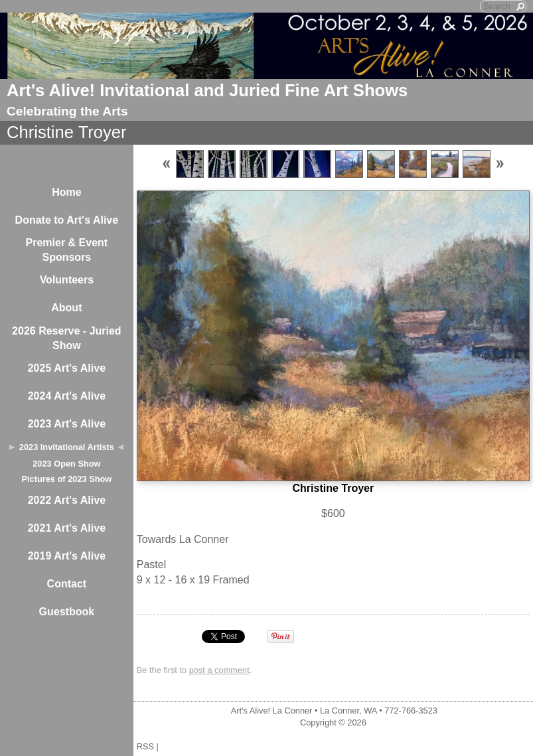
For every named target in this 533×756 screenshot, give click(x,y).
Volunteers (67, 280)
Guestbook (67, 612)
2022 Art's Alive (67, 500)
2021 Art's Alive (67, 528)
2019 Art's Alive (67, 556)
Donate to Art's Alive (67, 220)
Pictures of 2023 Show (66, 479)
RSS (145, 746)
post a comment (219, 670)
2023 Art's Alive (67, 424)
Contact (67, 584)
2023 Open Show (66, 464)
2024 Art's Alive (67, 396)
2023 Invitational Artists (67, 447)
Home (66, 192)
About (66, 308)
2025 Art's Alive (67, 368)
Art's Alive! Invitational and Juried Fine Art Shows (207, 90)
